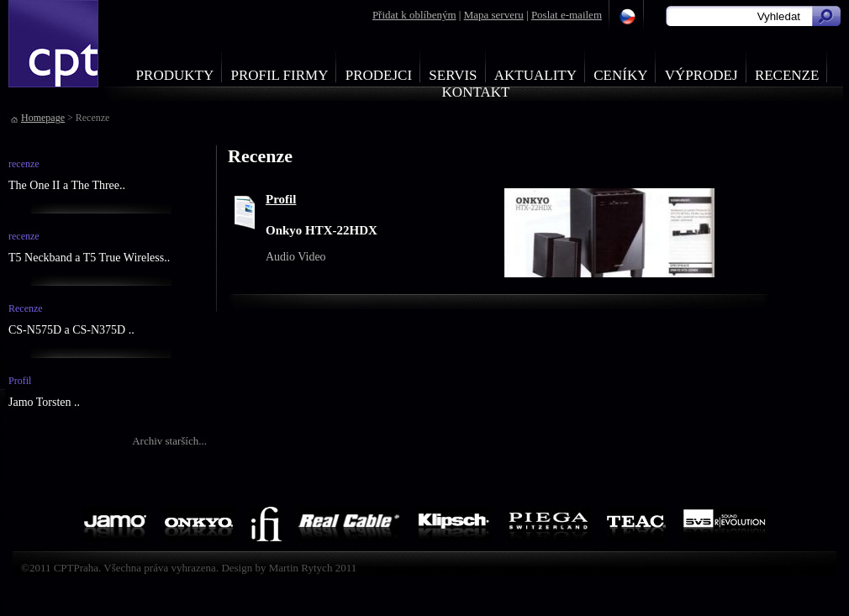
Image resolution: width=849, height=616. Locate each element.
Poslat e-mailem (567, 15)
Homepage (43, 118)
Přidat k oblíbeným (414, 15)
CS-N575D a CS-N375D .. (71, 330)
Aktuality (535, 75)
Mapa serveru (494, 15)
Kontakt (476, 92)
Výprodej (701, 75)
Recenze (787, 75)
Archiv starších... (169, 441)
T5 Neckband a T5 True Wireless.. (89, 258)
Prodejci (379, 75)
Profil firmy (279, 75)
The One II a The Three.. (67, 185)
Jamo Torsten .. (44, 402)
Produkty (175, 75)
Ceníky (620, 75)
